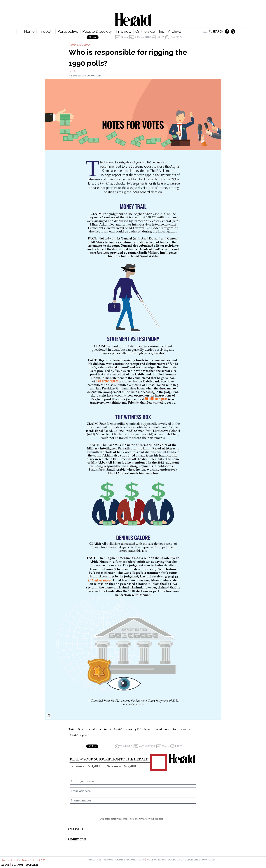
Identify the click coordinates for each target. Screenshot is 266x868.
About (6, 865)
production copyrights (184, 860)
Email (122, 37)
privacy (108, 860)
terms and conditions (130, 860)
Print (158, 37)
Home (29, 31)
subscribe (176, 729)
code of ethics (157, 860)
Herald (72, 71)
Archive (175, 31)
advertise (95, 860)
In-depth (46, 31)
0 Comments (140, 37)
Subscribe (32, 865)
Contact (18, 865)
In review (124, 31)
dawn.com (209, 860)
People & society (97, 31)
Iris (161, 31)
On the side (145, 31)
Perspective (68, 31)
